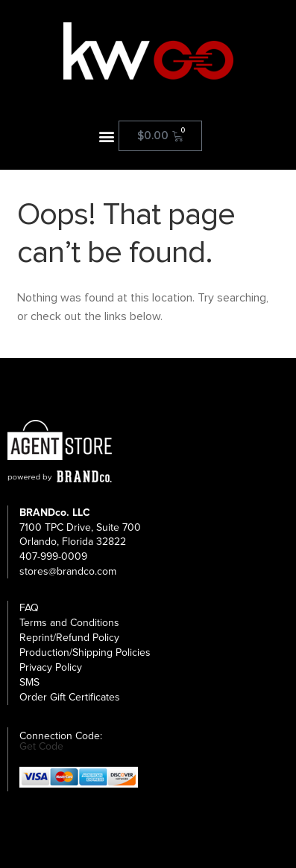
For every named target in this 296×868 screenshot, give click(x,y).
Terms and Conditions (69, 623)
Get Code (41, 747)
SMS (29, 682)
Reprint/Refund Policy (69, 638)
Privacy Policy (51, 667)
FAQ (29, 608)
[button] (106, 136)
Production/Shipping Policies (85, 652)
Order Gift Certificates (70, 697)
